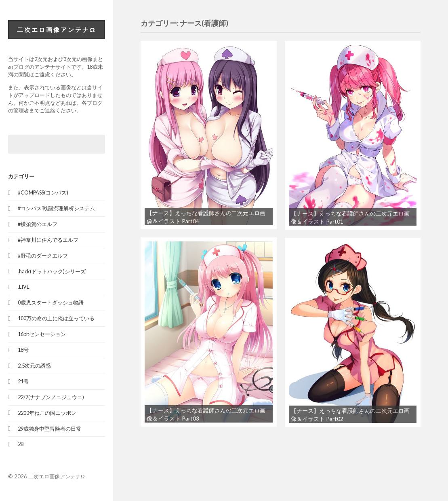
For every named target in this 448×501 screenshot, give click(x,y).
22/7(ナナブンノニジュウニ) (51, 397)
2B (21, 444)
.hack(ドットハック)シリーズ (52, 271)
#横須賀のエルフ (38, 224)
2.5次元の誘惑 (34, 366)
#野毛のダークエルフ (43, 256)
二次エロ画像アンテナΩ (56, 30)
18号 (23, 350)
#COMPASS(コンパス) (43, 192)
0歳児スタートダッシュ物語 (51, 302)
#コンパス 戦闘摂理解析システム (56, 208)
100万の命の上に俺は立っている (56, 318)
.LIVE (24, 287)
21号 (23, 381)
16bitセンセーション (42, 334)
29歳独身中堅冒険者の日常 (49, 429)
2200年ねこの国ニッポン (47, 413)
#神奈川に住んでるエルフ (48, 240)
